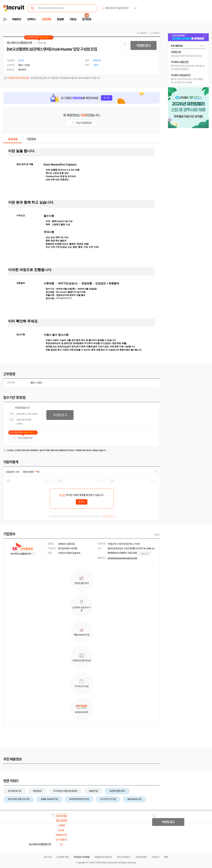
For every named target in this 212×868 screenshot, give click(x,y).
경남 (32, 383)
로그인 (62, 495)
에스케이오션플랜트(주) (19, 43)
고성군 (39, 383)
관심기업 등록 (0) (23, 438)
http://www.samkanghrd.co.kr (122, 558)
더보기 (157, 535)
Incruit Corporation (109, 863)
